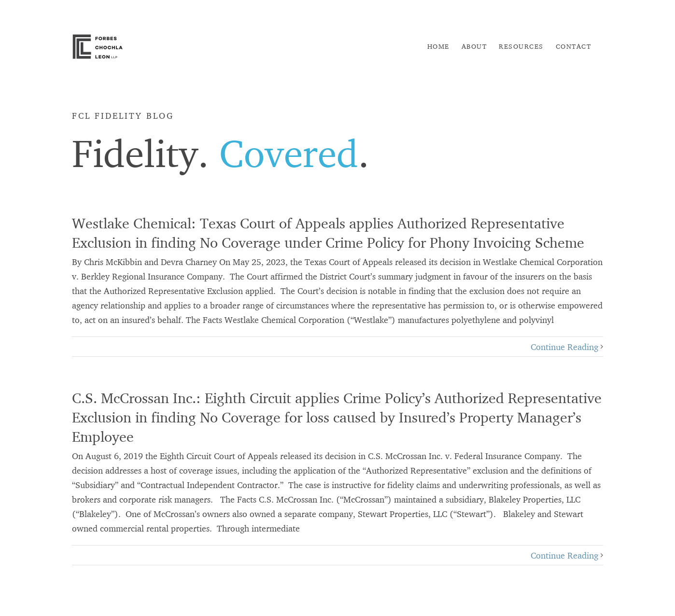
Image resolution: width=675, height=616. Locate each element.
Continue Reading (564, 347)
